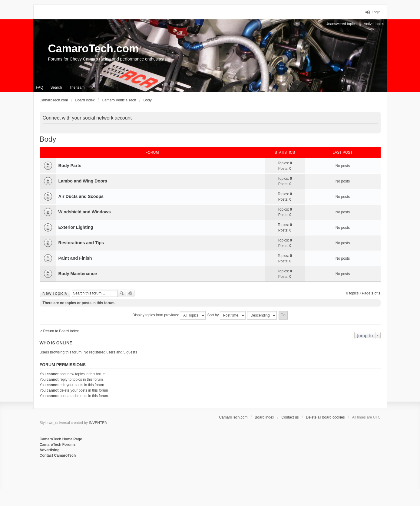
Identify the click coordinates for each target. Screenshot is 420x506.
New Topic (53, 293)
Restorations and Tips (81, 243)
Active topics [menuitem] (374, 24)
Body (48, 139)
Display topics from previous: (169, 315)
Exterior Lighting (76, 227)
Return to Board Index (61, 331)
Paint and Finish (75, 258)
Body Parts (70, 166)
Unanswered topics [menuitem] (341, 24)
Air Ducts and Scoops (81, 196)
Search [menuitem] (56, 87)
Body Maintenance (78, 274)
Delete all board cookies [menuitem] (326, 417)
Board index (264, 417)
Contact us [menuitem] (290, 417)
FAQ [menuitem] (40, 87)
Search (122, 293)
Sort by (227, 315)
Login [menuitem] (376, 12)
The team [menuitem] (77, 87)
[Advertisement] (114, 478)
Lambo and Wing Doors (83, 181)
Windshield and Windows (85, 212)
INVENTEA (98, 423)
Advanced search (130, 293)
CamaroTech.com (93, 49)
